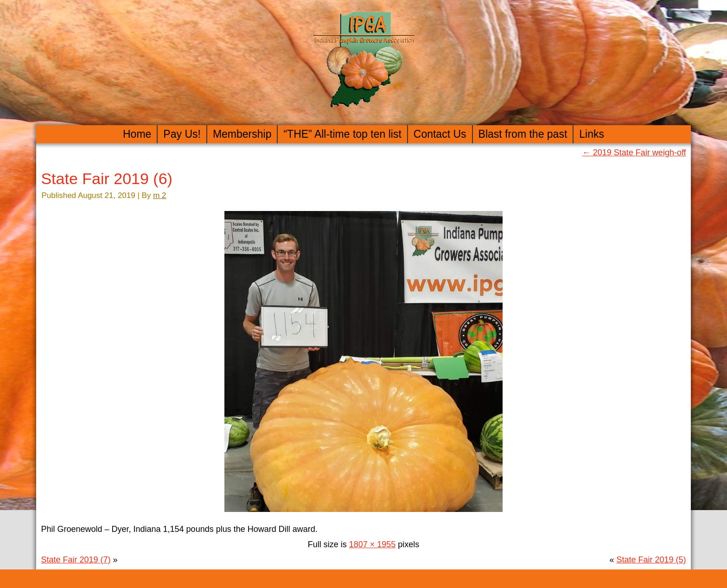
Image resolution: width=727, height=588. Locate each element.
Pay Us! (182, 134)
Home (137, 134)
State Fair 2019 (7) (76, 560)
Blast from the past (523, 134)
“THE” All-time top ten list (342, 134)
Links (592, 134)
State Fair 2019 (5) (651, 560)
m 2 (159, 195)
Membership (242, 134)
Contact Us (440, 134)
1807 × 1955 (373, 544)
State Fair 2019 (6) (106, 179)
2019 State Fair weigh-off (634, 153)
